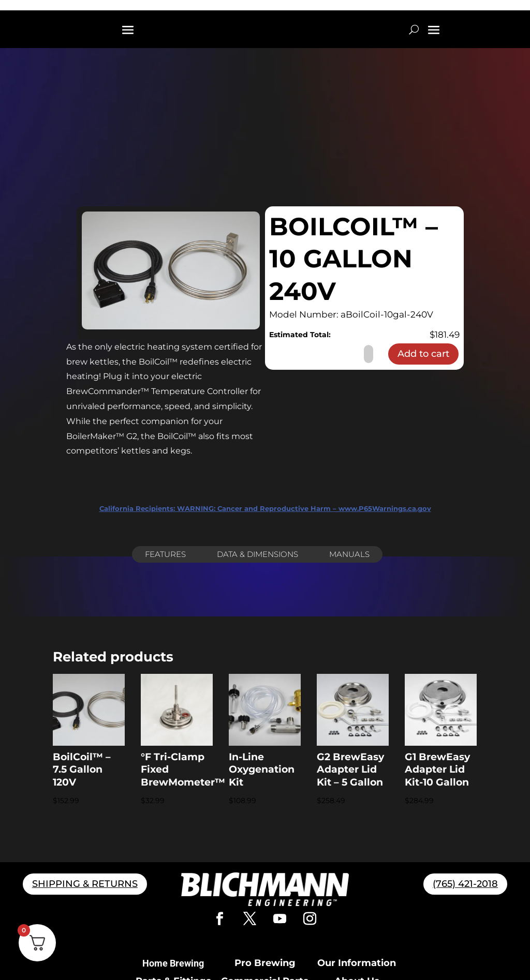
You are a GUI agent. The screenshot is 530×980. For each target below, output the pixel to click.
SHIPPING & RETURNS (85, 884)
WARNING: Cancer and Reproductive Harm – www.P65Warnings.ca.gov (265, 508)
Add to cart (423, 354)
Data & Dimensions (257, 554)
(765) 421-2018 (465, 884)
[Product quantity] (369, 354)
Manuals (349, 554)
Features (165, 554)
